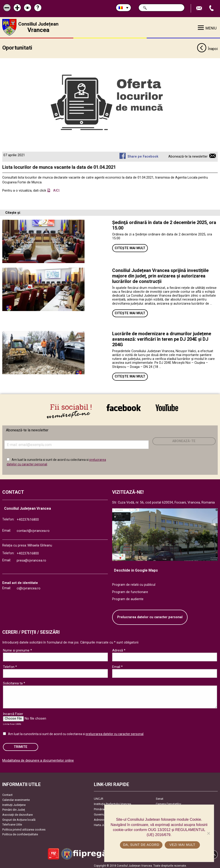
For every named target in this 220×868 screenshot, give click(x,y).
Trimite (21, 745)
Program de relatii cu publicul (134, 583)
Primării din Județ (14, 808)
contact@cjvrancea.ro (33, 529)
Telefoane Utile (12, 823)
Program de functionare (130, 590)
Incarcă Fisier (13, 712)
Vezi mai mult (183, 845)
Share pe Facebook (143, 155)
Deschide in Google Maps (136, 569)
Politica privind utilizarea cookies (24, 828)
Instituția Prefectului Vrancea (113, 802)
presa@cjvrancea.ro (31, 559)
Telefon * (10, 665)
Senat (160, 797)
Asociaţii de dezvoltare (17, 813)
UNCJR (99, 797)
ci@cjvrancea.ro (29, 587)
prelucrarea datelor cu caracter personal (115, 732)
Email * (117, 665)
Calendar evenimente (16, 798)
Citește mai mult (130, 247)
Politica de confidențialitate (20, 833)
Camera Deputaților (168, 802)
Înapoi (207, 47)
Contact (7, 793)
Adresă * (119, 649)
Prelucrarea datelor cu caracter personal (150, 615)
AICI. (57, 189)
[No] (208, 833)
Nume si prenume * (17, 649)
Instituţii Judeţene (14, 803)
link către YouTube (167, 408)
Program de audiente (128, 598)
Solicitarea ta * (14, 681)
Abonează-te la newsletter (188, 155)
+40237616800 (28, 518)
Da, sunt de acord (141, 845)
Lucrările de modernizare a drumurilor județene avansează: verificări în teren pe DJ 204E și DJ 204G (162, 338)
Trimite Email (200, 8)
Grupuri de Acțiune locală (19, 818)
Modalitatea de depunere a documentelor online (38, 759)
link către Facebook (124, 408)
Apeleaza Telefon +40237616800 (212, 8)
